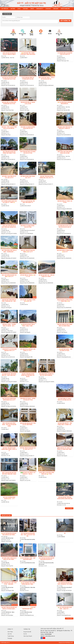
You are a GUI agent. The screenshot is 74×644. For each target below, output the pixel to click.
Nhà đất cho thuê (28, 230)
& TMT (71, 643)
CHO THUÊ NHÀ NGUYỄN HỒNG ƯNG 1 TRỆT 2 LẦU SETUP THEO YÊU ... (28, 535)
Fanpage (10, 638)
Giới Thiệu (10, 632)
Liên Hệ (10, 634)
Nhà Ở (26, 58)
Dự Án (7, 354)
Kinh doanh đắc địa (66, 503)
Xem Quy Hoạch (28, 636)
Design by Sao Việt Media (64, 643)
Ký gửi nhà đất (27, 632)
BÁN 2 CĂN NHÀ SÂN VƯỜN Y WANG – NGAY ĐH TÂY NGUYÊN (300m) (9, 425)
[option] (14, 32)
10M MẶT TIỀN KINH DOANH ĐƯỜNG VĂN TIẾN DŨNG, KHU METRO (28, 375)
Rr (65, 533)
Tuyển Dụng (11, 636)
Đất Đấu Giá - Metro (29, 587)
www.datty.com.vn (50, 636)
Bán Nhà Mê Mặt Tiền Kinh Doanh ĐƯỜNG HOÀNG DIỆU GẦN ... (65, 499)
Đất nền (63, 58)
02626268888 (48, 634)
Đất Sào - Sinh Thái (10, 58)
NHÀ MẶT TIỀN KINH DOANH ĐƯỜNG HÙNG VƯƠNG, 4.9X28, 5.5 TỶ (9, 449)
